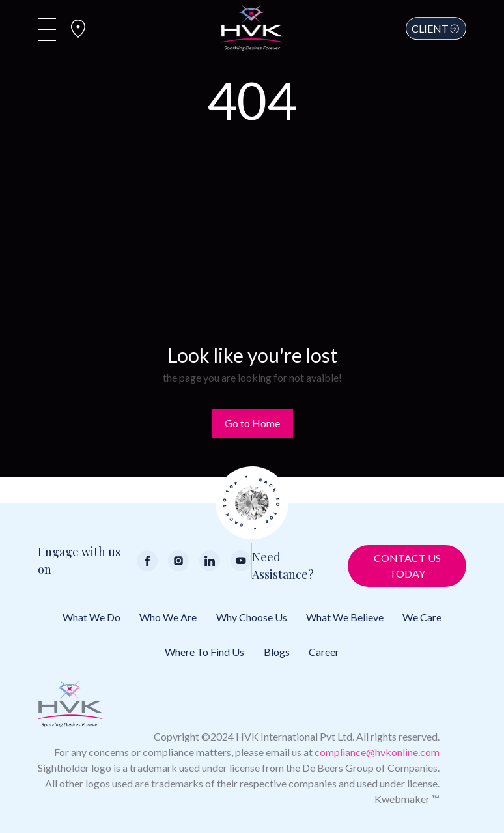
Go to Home (252, 423)
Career (324, 652)
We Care (422, 617)
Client (436, 28)
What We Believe (345, 617)
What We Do (91, 617)
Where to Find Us (204, 652)
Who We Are (168, 617)
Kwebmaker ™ (407, 799)
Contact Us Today (407, 566)
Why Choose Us (252, 617)
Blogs (277, 652)
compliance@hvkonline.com (377, 752)
